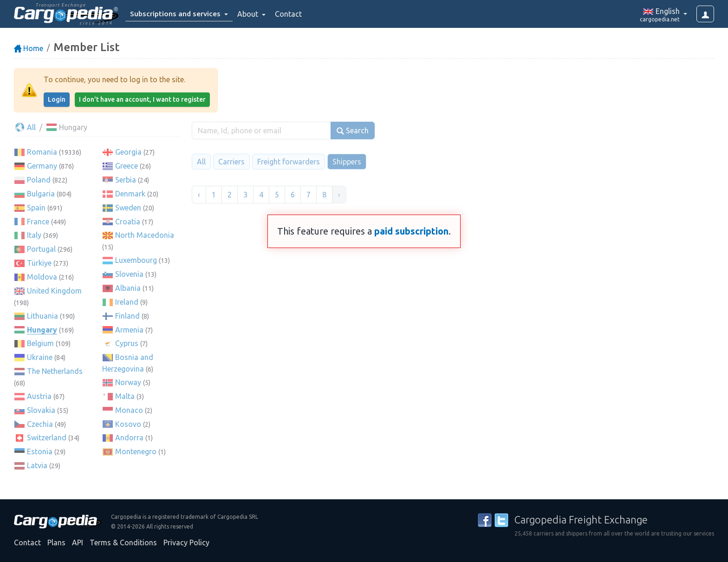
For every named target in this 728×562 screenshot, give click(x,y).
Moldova (42, 277)
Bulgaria (41, 194)
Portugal (41, 249)
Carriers (231, 162)
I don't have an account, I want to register (142, 99)
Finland (127, 316)
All (25, 127)
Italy (34, 235)
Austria (39, 396)
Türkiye (39, 263)
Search (353, 131)
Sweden (128, 208)
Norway (128, 382)
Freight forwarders (289, 162)
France (38, 222)
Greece (127, 166)
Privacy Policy (186, 542)
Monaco (129, 410)
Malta (125, 396)
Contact (290, 14)
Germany (42, 166)
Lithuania (42, 316)
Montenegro (136, 451)
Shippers (347, 162)
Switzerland (47, 438)
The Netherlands (55, 371)
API (78, 542)
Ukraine (40, 357)
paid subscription (411, 231)
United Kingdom (54, 291)
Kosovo (128, 424)
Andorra (129, 438)
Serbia (126, 180)
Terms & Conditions (123, 542)
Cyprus (127, 343)
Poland (39, 180)
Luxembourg (136, 260)
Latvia (37, 465)
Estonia (40, 451)
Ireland (127, 302)
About (250, 14)
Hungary (42, 330)
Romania (42, 152)
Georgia (128, 152)
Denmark (130, 194)
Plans (56, 542)
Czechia (40, 424)
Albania (128, 288)
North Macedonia (145, 235)
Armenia (129, 330)
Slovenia (129, 274)
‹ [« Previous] (199, 195)
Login (57, 99)
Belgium (40, 343)
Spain (36, 208)
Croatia (128, 222)
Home (29, 48)
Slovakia (41, 410)
